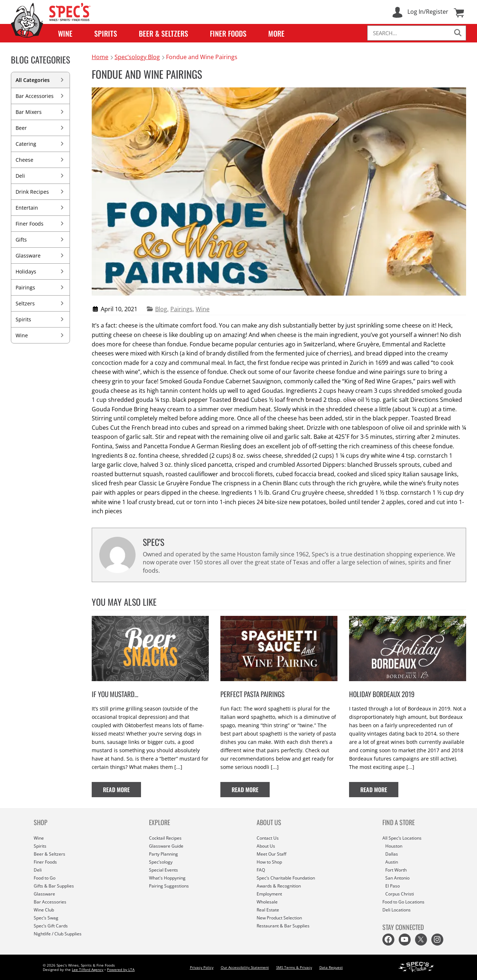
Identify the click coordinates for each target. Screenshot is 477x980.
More (276, 33)
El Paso (393, 886)
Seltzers (40, 303)
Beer (40, 128)
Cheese (40, 160)
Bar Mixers (40, 112)
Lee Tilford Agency (88, 969)
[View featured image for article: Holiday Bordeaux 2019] (408, 685)
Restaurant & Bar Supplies (283, 926)
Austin (392, 862)
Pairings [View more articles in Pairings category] (181, 309)
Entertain (40, 208)
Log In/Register (428, 12)
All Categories (40, 80)
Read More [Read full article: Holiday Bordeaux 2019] (379, 789)
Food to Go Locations (403, 902)
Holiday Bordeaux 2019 (382, 694)
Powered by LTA (121, 969)
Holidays (40, 271)
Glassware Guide (166, 846)
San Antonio (397, 878)
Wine (65, 33)
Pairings (40, 287)
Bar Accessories (40, 96)
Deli (40, 176)
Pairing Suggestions (169, 886)
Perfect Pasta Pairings (252, 694)
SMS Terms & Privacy (294, 967)
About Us (266, 846)
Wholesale (267, 902)
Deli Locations (397, 910)
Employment (269, 894)
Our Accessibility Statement (245, 967)
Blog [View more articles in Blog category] (161, 309)
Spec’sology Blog (138, 57)
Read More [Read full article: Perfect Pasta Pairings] (251, 789)
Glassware (40, 256)
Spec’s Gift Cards (51, 926)
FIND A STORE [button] (399, 822)
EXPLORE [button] (159, 822)
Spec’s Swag (46, 918)
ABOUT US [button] (269, 822)
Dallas (392, 854)
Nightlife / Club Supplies (58, 934)
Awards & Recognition (279, 886)
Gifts (40, 240)
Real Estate (268, 910)
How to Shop (269, 862)
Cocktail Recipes (165, 838)
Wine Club (44, 910)
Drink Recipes (40, 192)
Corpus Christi (400, 894)
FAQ (261, 870)
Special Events (163, 870)
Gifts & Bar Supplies (54, 886)
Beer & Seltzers (163, 33)
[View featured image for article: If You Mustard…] (150, 685)
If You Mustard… (115, 694)
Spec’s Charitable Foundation (286, 878)
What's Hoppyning (167, 878)
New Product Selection (279, 918)
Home (100, 57)
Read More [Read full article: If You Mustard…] (122, 789)
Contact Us (268, 838)
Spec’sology (161, 862)
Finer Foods (228, 33)
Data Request (331, 967)
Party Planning (163, 854)
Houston (394, 846)
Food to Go (45, 878)
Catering (40, 144)
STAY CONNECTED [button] (403, 927)
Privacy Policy (202, 967)
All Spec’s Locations (402, 838)
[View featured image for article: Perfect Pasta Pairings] (279, 685)
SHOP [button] (41, 822)
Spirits (106, 33)
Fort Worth (396, 870)
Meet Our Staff (271, 854)
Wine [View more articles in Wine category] (203, 309)
